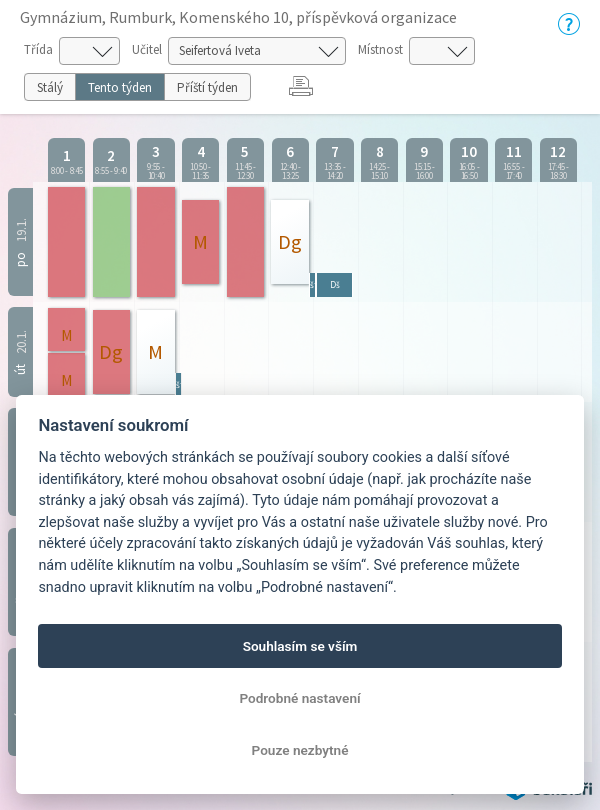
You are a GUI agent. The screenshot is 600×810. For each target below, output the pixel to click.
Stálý (50, 87)
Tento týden (120, 87)
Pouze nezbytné (300, 750)
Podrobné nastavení (299, 698)
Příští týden (207, 87)
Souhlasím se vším (300, 646)
